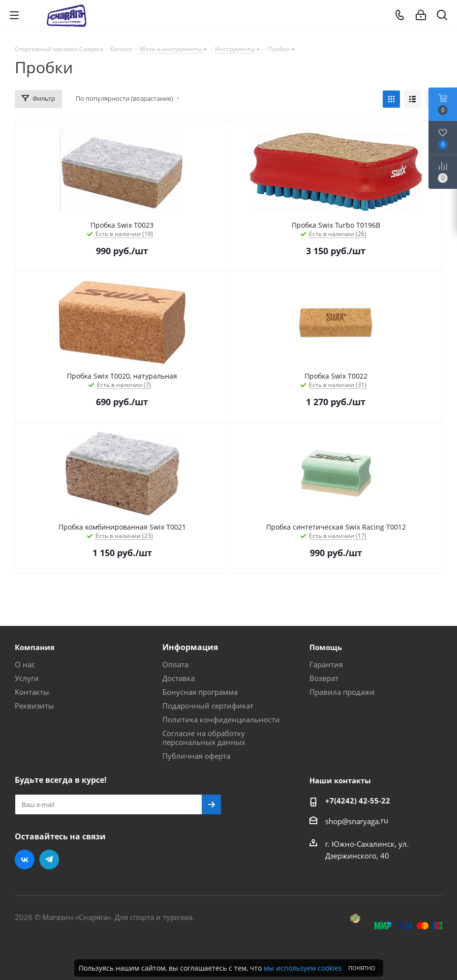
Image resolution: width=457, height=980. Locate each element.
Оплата (175, 664)
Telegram (49, 860)
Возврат (324, 678)
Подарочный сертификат (208, 706)
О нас (25, 664)
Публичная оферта (196, 756)
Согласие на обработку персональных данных (204, 738)
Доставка (179, 678)
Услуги (27, 678)
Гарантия (326, 664)
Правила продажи (342, 692)
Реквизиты (34, 706)
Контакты (32, 692)
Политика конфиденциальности (221, 719)
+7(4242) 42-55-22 (358, 801)
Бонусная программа (200, 692)
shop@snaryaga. (353, 821)
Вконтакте (25, 860)
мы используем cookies (303, 968)
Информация (190, 647)
